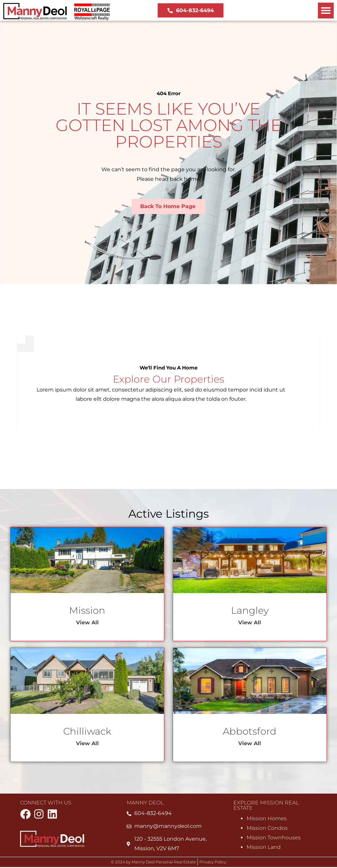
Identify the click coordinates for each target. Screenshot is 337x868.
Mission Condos (267, 829)
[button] (326, 11)
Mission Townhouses (274, 838)
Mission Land (264, 848)
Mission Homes (267, 819)
